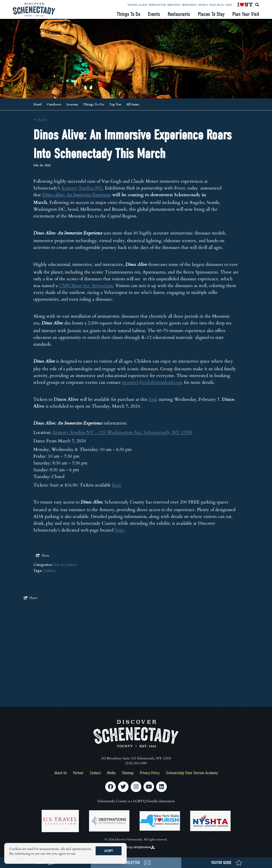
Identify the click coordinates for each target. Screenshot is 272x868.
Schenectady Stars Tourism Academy (192, 773)
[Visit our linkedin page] (161, 787)
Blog (220, 5)
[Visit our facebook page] (110, 787)
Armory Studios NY (82, 188)
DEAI (229, 5)
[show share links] (43, 555)
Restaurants (179, 14)
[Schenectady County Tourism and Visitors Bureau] (34, 9)
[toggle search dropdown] (257, 5)
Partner (78, 773)
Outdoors (54, 104)
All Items (133, 104)
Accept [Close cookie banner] (109, 851)
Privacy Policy (150, 773)
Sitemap (128, 773)
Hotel (38, 104)
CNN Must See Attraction (86, 285)
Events (154, 14)
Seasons (72, 104)
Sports (203, 5)
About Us (61, 773)
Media (111, 773)
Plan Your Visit (246, 14)
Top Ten (115, 104)
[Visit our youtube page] (149, 787)
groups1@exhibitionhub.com (152, 382)
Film (212, 5)
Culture (49, 570)
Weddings (190, 5)
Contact (95, 773)
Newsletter (157, 5)
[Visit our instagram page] (136, 787)
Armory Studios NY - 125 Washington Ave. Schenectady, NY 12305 (122, 432)
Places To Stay (211, 14)
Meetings (174, 5)
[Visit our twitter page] (123, 787)
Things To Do (129, 14)
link (153, 399)
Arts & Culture (65, 564)
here (117, 485)
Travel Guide (137, 5)
